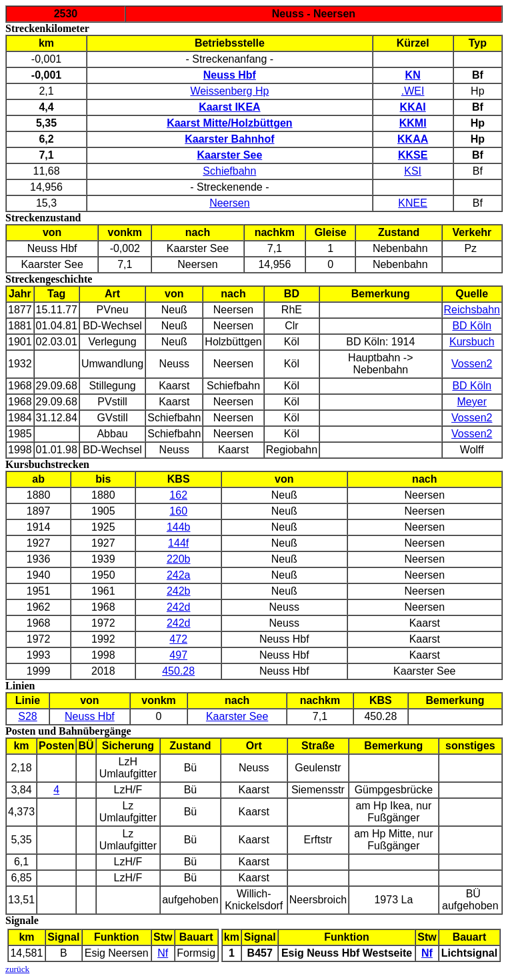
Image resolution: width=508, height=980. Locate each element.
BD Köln (472, 326)
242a (179, 575)
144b (179, 527)
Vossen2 (472, 364)
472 (178, 639)
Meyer (472, 402)
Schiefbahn (229, 171)
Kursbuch (472, 342)
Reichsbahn (472, 310)
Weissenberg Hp (229, 91)
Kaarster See (237, 716)
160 (178, 511)
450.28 (178, 671)
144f (178, 543)
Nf (163, 953)
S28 (27, 716)
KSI (413, 171)
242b (179, 591)
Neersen (229, 203)
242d (179, 607)
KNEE (413, 203)
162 (178, 495)
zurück (17, 969)
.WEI (413, 91)
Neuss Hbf (90, 716)
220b (179, 559)
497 (178, 655)
